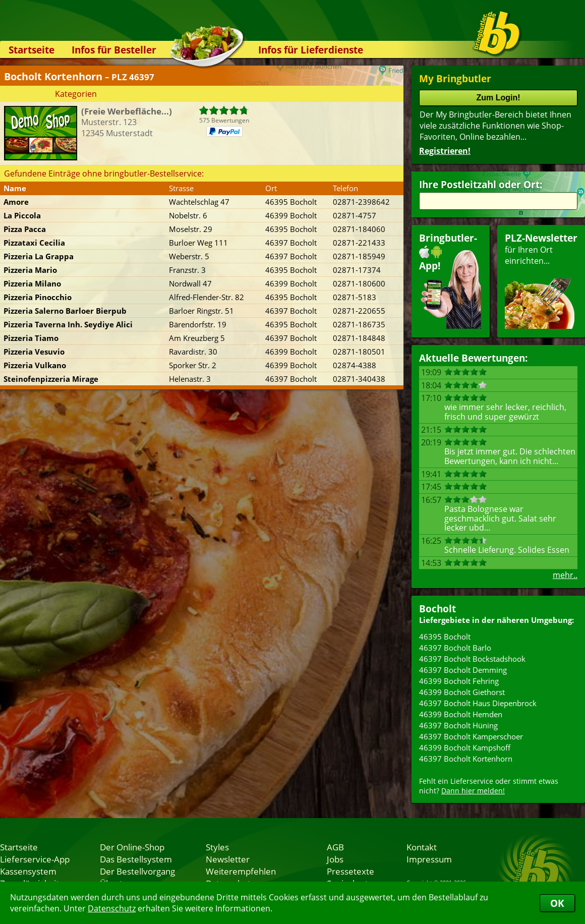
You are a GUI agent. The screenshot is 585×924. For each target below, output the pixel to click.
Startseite (32, 50)
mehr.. (565, 575)
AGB (335, 847)
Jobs (335, 859)
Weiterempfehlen (241, 871)
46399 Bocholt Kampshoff (465, 747)
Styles (217, 847)
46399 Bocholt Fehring (459, 681)
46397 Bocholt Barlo (455, 648)
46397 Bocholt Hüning (458, 725)
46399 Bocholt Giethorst (462, 692)
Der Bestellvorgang (137, 871)
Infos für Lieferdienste (311, 50)
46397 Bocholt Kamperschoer (471, 736)
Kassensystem (28, 871)
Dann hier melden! (473, 791)
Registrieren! (445, 151)
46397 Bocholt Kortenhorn (466, 759)
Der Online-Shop (132, 847)
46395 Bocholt (445, 637)
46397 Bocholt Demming (463, 670)
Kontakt (422, 847)
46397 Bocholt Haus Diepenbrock (478, 703)
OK (557, 903)
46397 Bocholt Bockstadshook (472, 659)
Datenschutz (112, 908)
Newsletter (228, 859)
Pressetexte (350, 871)
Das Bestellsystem (136, 859)
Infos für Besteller (114, 50)
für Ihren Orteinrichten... (541, 280)
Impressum (429, 859)
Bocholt (437, 609)
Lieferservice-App (35, 859)
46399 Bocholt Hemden (461, 714)
